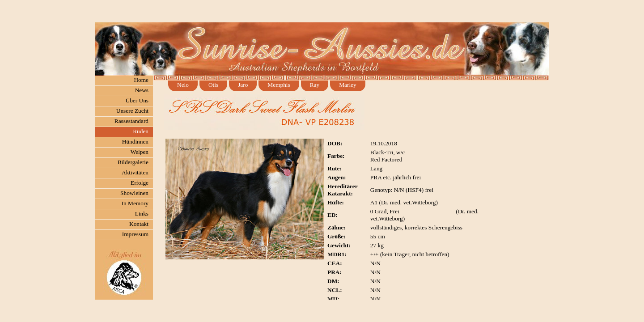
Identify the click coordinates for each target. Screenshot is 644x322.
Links (142, 214)
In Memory (135, 203)
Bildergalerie (133, 162)
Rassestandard (131, 121)
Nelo (183, 85)
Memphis (279, 85)
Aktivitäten (135, 172)
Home (141, 80)
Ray (315, 85)
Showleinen (134, 193)
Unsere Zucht (132, 111)
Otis (213, 85)
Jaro (243, 85)
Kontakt (139, 224)
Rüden (141, 131)
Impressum (135, 234)
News (142, 90)
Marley (348, 85)
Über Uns (137, 100)
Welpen (140, 152)
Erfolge (140, 183)
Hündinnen (135, 142)
